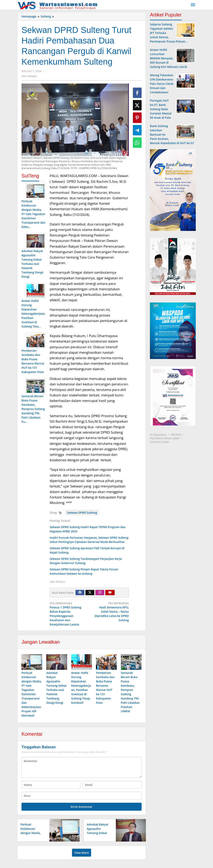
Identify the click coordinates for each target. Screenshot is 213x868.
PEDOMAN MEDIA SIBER (165, 438)
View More (81, 853)
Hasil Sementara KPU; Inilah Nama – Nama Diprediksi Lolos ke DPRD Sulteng (110, 611)
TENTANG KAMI (159, 442)
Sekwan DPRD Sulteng (82, 513)
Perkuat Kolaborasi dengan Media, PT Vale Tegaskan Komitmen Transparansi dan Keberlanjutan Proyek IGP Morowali (32, 694)
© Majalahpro (158, 435)
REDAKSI (176, 435)
